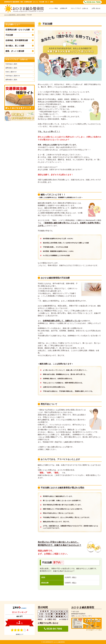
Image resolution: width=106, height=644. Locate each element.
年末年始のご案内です (13, 76)
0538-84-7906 (94, 2)
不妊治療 (9, 35)
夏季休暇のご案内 (11, 68)
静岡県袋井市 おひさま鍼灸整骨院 (55, 642)
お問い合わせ (96, 8)
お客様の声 (64, 8)
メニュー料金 (53, 8)
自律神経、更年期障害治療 (17, 40)
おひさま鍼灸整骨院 (83, 607)
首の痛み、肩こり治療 (15, 46)
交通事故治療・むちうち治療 (18, 30)
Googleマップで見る (94, 630)
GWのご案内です (11, 72)
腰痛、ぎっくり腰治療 (15, 51)
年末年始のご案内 (11, 64)
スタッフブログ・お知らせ (79, 8)
